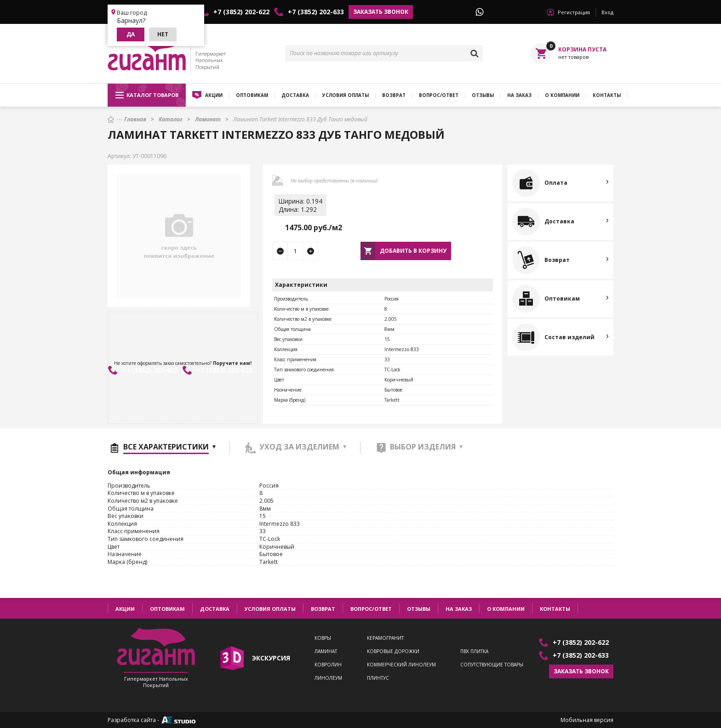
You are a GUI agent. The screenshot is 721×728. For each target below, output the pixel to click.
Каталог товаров (147, 95)
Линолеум (328, 678)
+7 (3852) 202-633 (316, 12)
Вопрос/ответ (439, 95)
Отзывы (483, 95)
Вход (607, 12)
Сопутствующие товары (492, 665)
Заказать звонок (381, 12)
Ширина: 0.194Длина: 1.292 (300, 205)
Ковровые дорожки (393, 651)
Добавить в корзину (413, 251)
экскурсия (271, 658)
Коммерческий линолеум (401, 665)
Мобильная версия (587, 720)
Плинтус (378, 678)
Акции (214, 95)
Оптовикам (252, 95)
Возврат (394, 95)
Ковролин (328, 665)
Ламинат (326, 651)
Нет (163, 34)
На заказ (519, 95)
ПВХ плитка (474, 651)
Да (131, 34)
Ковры (323, 638)
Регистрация (574, 12)
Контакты (607, 95)
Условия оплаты (346, 95)
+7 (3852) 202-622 (241, 12)
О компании (562, 95)
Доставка (295, 95)
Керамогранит (385, 638)
